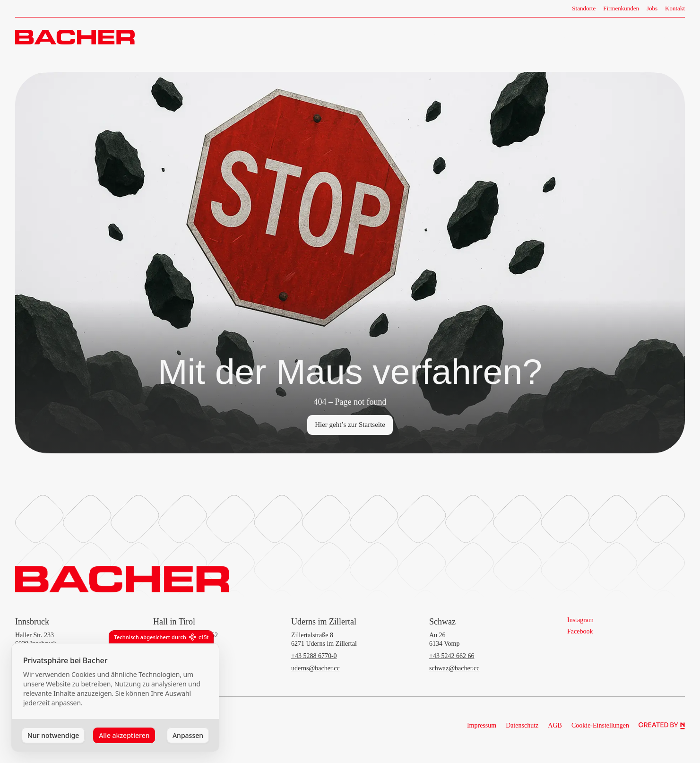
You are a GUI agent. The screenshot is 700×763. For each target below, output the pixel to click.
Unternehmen (449, 37)
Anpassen (188, 735)
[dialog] (115, 698)
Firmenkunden (621, 8)
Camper (593, 37)
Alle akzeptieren (124, 735)
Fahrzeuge (525, 37)
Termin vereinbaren (649, 37)
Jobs (652, 8)
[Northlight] (662, 726)
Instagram (580, 620)
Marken (489, 37)
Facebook (580, 631)
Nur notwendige (53, 735)
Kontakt (675, 8)
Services (561, 37)
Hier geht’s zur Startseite (350, 425)
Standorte (584, 8)
